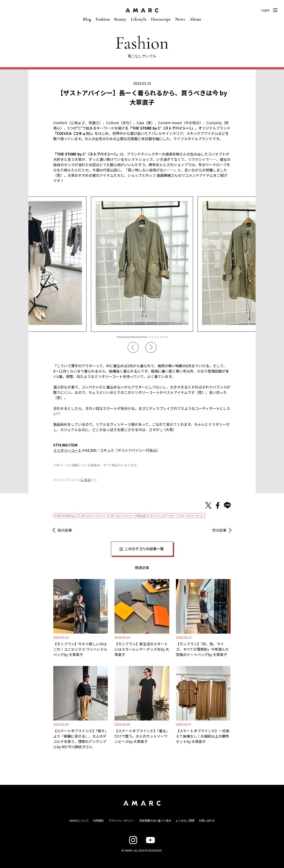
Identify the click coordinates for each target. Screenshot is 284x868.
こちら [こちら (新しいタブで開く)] (86, 480)
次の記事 (219, 530)
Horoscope (161, 19)
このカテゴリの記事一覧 (144, 549)
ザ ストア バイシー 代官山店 (129, 515)
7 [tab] (164, 337)
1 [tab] (132, 337)
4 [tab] (155, 337)
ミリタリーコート (193, 515)
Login (265, 10)
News (180, 19)
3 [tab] (152, 337)
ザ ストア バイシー (94, 515)
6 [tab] (161, 337)
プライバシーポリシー (122, 820)
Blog (87, 19)
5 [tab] (158, 337)
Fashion (103, 19)
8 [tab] (167, 337)
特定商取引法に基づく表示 (155, 820)
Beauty (120, 19)
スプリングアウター (164, 515)
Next (151, 348)
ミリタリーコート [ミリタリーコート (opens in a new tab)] (67, 450)
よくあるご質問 (185, 820)
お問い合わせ (207, 820)
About (195, 19)
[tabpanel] (142, 264)
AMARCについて (79, 820)
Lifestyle (139, 19)
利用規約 (99, 820)
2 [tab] (150, 337)
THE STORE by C (67, 515)
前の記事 (65, 530)
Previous (133, 348)
